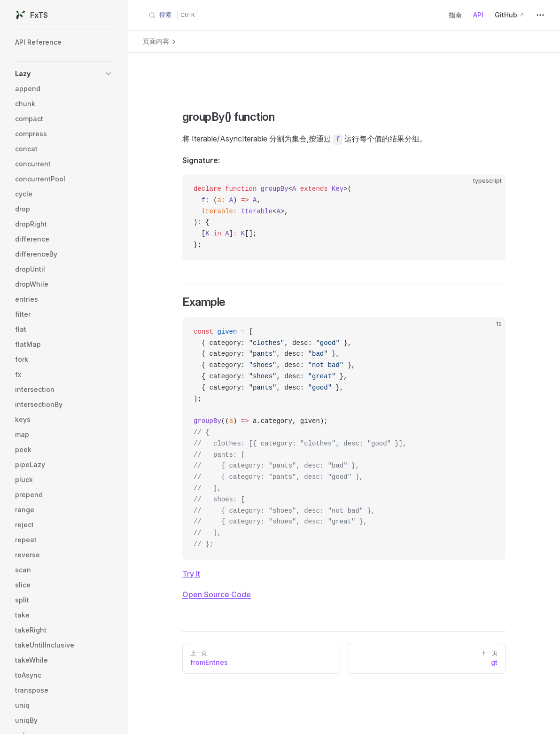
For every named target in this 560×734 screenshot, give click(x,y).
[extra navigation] (540, 15)
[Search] (173, 15)
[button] (64, 74)
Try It (191, 574)
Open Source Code (217, 594)
